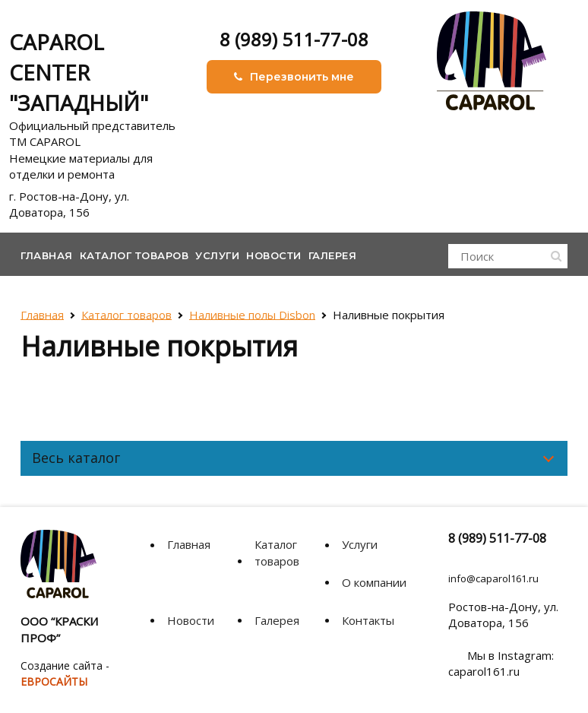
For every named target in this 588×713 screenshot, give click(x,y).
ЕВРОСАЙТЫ (54, 681)
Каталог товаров (134, 255)
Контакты (368, 620)
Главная (47, 255)
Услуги (217, 255)
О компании (374, 582)
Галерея (333, 255)
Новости (274, 255)
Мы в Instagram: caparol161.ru (501, 663)
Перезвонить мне (294, 77)
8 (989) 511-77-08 (294, 39)
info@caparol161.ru (493, 578)
